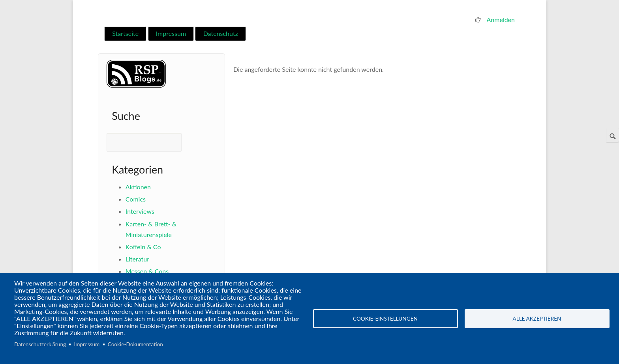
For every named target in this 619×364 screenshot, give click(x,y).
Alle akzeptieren (537, 319)
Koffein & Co (143, 247)
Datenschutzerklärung (40, 344)
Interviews (140, 211)
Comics (136, 199)
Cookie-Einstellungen (385, 319)
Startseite (125, 33)
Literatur (137, 259)
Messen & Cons (147, 271)
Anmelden (501, 20)
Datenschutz (221, 33)
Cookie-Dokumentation (135, 344)
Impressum (171, 33)
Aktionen (138, 187)
